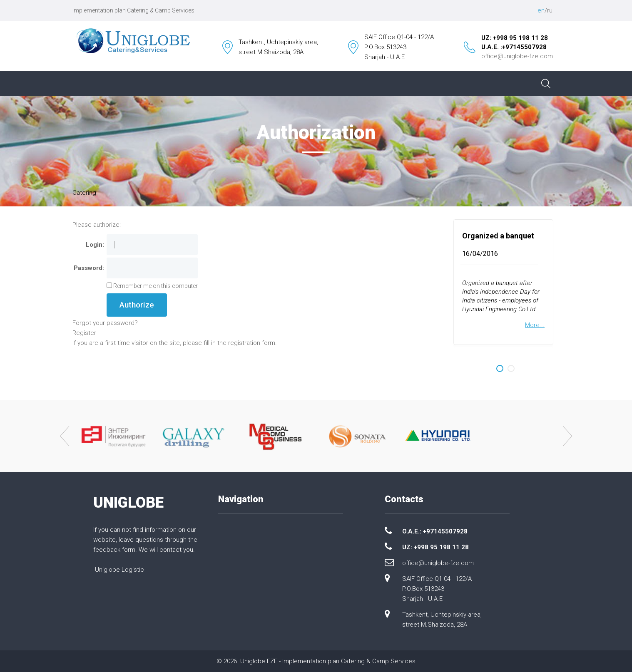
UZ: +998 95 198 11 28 (515, 38)
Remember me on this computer (155, 286)
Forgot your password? (105, 323)
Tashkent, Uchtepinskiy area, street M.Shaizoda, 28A (442, 620)
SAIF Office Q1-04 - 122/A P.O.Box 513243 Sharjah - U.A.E (437, 589)
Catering (84, 193)
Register (84, 333)
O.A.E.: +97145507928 (435, 531)
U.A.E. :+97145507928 (514, 47)
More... (535, 325)
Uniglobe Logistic (119, 570)
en (541, 10)
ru (550, 10)
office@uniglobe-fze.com (517, 56)
